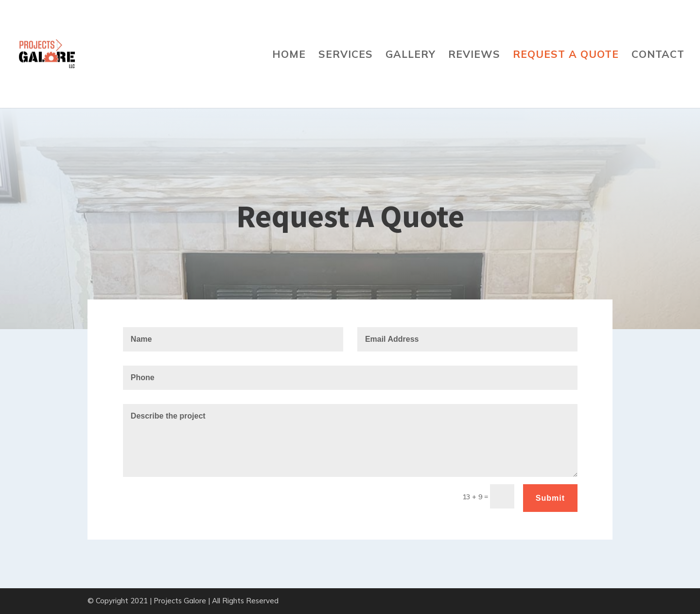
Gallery (411, 55)
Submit (550, 498)
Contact (658, 55)
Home (289, 55)
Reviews (474, 55)
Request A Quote (566, 55)
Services (346, 55)
